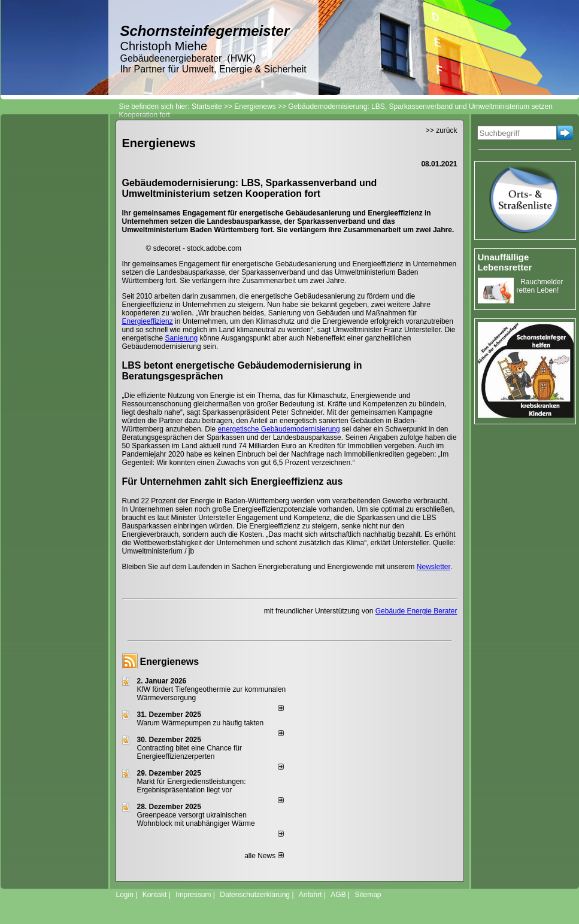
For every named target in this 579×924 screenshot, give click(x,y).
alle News (264, 856)
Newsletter (434, 567)
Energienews (170, 662)
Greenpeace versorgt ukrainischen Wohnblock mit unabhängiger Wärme (196, 819)
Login (125, 895)
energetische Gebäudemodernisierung (279, 429)
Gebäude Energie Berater (416, 611)
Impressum (193, 895)
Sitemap (368, 895)
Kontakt (155, 895)
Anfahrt (310, 895)
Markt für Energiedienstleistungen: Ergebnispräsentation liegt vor (192, 786)
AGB (338, 895)
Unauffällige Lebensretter (505, 262)
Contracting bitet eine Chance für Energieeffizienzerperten (190, 752)
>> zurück (442, 130)
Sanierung (182, 338)
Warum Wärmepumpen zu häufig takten (201, 723)
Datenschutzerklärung (255, 895)
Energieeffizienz (148, 321)
